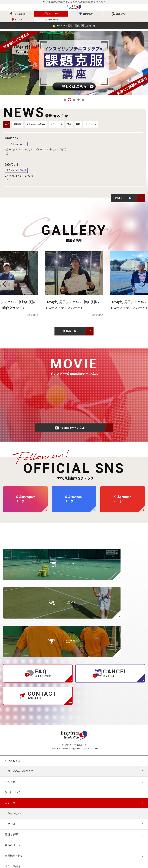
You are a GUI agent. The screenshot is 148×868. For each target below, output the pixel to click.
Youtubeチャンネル (72, 422)
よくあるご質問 (14, 778)
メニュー (142, 8)
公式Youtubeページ (86, 845)
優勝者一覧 (70, 325)
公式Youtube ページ (123, 493)
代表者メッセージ (15, 746)
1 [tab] (65, 94)
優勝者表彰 (64, 14)
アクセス (112, 14)
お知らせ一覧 (123, 192)
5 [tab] (83, 94)
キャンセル (137, 14)
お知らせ (10, 682)
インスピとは (14, 14)
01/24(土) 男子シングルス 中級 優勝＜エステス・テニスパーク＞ (72, 299)
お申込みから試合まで (20, 672)
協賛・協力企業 (14, 799)
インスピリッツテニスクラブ (74, 7)
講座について (88, 14)
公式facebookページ (74, 845)
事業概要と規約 (14, 757)
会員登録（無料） (15, 820)
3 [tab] (74, 94)
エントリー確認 (14, 831)
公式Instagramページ (62, 845)
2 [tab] (69, 94)
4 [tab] (79, 94)
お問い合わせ (13, 788)
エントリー (39, 14)
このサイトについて (17, 809)
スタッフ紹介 (13, 767)
